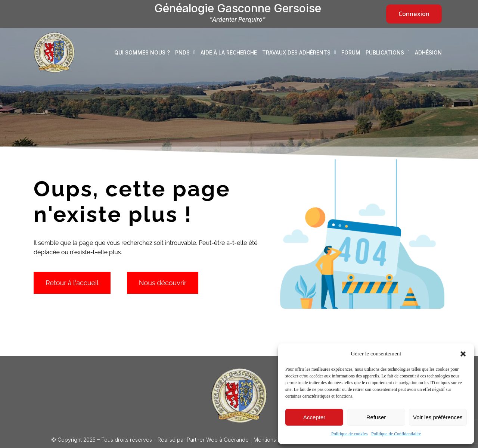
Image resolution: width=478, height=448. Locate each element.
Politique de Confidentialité (396, 434)
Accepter (314, 417)
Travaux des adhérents (299, 53)
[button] (463, 354)
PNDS (185, 53)
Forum (351, 53)
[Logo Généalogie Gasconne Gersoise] (239, 396)
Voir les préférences (438, 417)
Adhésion (428, 53)
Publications (388, 53)
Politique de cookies (349, 434)
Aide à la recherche (229, 53)
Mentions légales (274, 440)
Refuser (376, 417)
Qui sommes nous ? (142, 53)
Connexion (414, 14)
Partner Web (202, 440)
